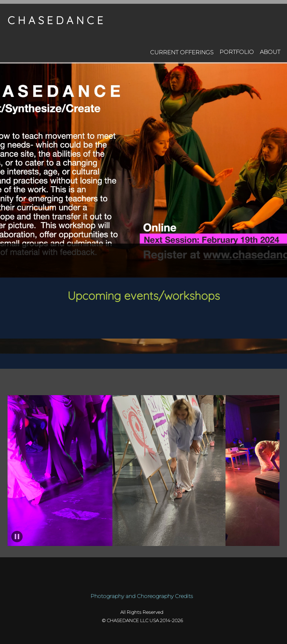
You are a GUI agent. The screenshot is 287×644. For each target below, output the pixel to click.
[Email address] (127, 388)
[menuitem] (182, 51)
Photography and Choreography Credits (142, 596)
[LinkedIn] (149, 388)
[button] (61, 471)
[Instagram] (161, 388)
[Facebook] (138, 388)
